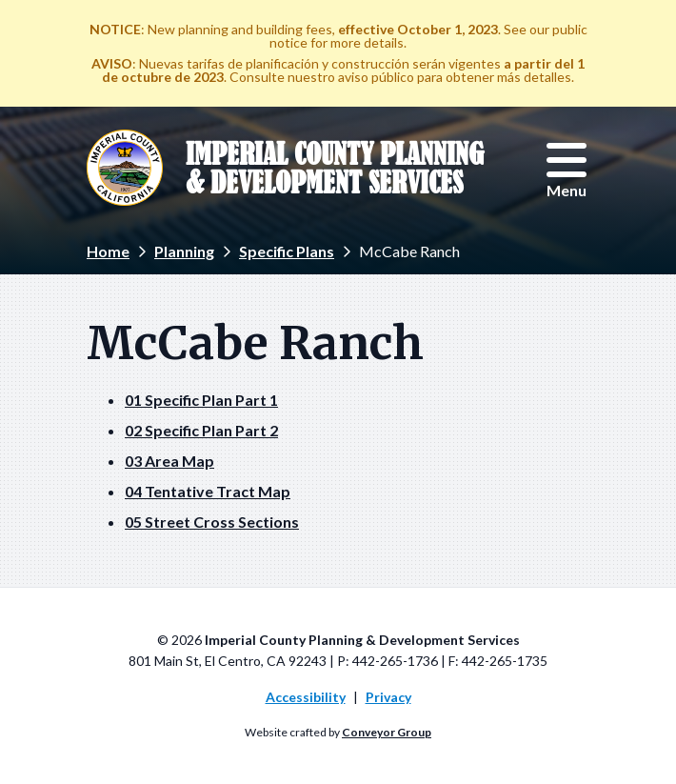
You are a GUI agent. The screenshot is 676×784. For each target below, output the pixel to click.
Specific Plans (287, 251)
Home (108, 251)
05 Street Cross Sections (212, 522)
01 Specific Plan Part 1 (201, 400)
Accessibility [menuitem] (306, 697)
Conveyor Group (387, 732)
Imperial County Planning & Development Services (335, 168)
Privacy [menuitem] (388, 697)
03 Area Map (169, 461)
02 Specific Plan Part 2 (201, 430)
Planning (184, 251)
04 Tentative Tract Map (208, 491)
